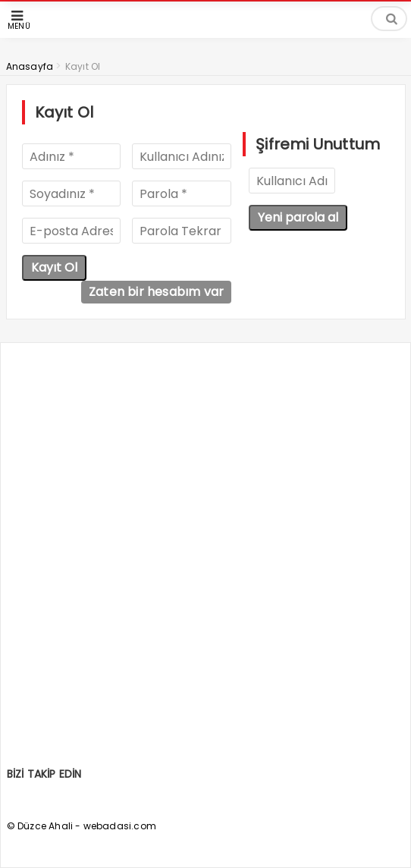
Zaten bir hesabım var (156, 292)
